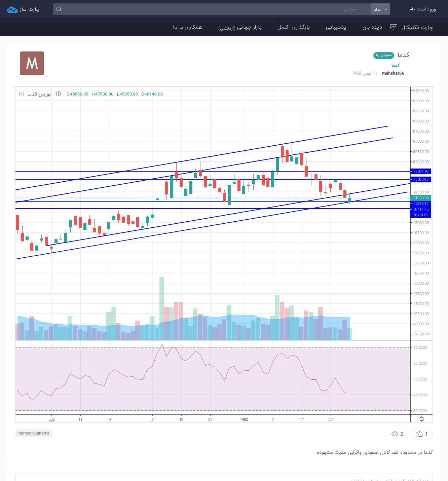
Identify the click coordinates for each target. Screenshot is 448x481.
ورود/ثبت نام (423, 9)
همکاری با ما (188, 27)
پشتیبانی (336, 27)
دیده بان (372, 27)
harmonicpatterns (33, 433)
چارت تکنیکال (412, 27)
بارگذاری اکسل (294, 27)
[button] (422, 434)
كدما (396, 66)
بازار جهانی (240, 27)
